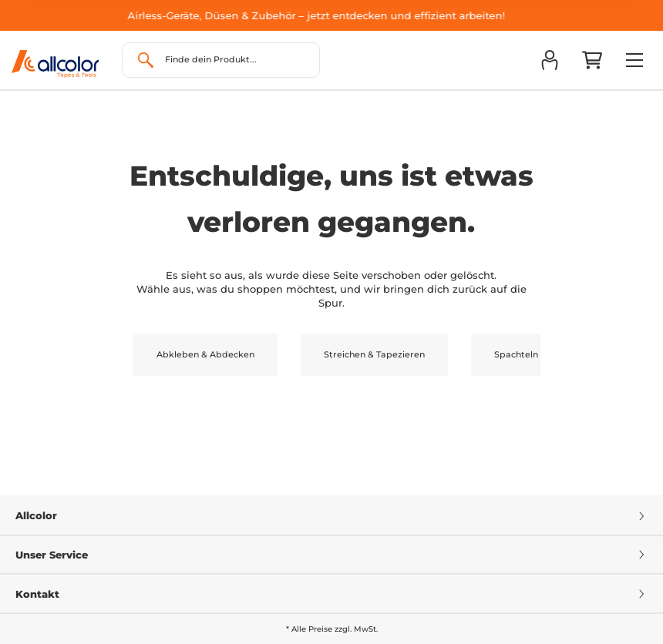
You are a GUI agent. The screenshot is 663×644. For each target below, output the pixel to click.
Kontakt (331, 594)
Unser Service (331, 555)
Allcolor (331, 515)
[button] (549, 60)
